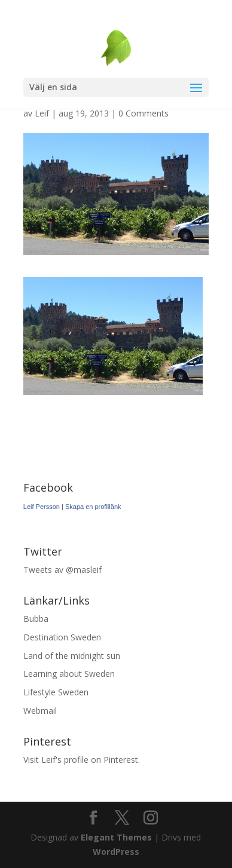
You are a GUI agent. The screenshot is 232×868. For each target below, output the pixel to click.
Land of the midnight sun (72, 656)
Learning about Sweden (69, 674)
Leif (42, 113)
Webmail (40, 711)
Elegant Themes (116, 837)
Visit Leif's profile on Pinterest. (82, 760)
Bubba (36, 619)
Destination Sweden (62, 637)
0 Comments (144, 113)
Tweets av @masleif (62, 570)
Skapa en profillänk (93, 507)
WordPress (116, 852)
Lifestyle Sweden (56, 692)
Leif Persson (42, 507)
